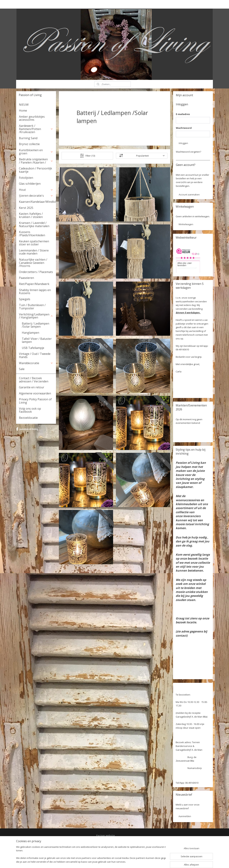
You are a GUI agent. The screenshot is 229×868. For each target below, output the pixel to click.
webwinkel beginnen (123, 861)
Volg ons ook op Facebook (30, 410)
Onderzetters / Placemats (36, 272)
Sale (22, 369)
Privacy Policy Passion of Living (35, 401)
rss (110, 861)
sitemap (102, 861)
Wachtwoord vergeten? (188, 152)
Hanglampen (31, 333)
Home (23, 111)
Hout (36, 190)
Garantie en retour (32, 387)
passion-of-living (27, 429)
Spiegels (25, 299)
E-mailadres (183, 114)
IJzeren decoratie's (36, 196)
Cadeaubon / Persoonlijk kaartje (36, 170)
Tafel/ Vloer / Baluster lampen (37, 340)
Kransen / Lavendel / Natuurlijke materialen (34, 224)
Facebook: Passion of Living (110, 841)
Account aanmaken (189, 195)
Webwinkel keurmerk (107, 848)
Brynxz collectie (29, 144)
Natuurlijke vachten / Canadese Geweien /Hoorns (33, 263)
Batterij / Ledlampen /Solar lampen (36, 325)
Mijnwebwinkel (155, 861)
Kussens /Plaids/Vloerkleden (32, 234)
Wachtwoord (184, 128)
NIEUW (24, 105)
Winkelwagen (186, 224)
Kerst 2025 (26, 208)
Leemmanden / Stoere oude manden (34, 252)
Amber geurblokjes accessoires (32, 118)
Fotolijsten (26, 178)
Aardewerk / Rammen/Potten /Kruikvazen (36, 129)
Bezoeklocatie (28, 418)
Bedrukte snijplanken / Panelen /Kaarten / (36, 161)
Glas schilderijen (30, 184)
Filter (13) (87, 156)
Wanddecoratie (36, 363)
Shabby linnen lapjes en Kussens (35, 292)
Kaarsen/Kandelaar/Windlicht (37, 202)
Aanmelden (185, 816)
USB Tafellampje (33, 348)
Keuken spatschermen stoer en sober (34, 243)
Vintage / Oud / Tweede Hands (35, 355)
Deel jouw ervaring (106, 844)
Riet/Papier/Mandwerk (34, 284)
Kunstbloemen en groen (36, 152)
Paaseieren (26, 278)
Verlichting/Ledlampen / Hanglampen (36, 316)
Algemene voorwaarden (35, 393)
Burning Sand (28, 138)
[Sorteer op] (142, 156)
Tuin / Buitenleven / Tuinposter (32, 307)
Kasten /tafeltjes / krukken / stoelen (31, 215)
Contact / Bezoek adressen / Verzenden (34, 380)
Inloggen (183, 143)
